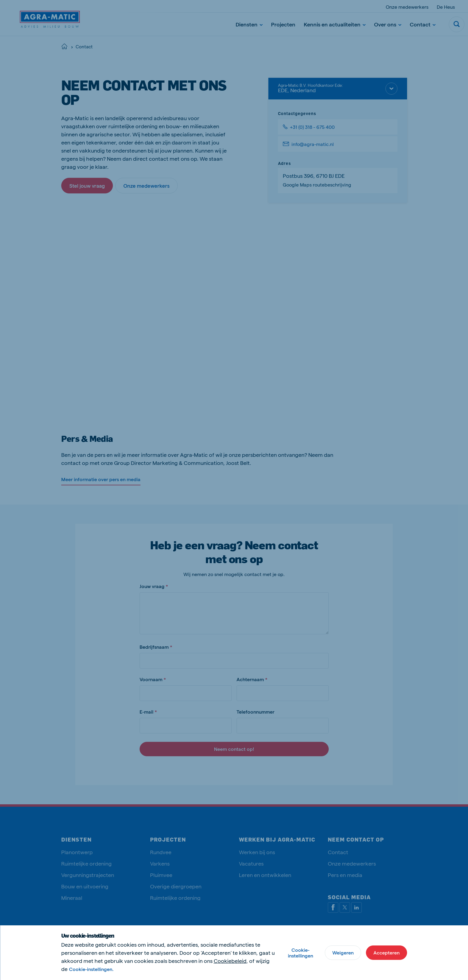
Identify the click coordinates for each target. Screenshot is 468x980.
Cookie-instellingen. (91, 969)
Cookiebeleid (230, 961)
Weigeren (343, 953)
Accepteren (386, 953)
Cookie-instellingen (300, 953)
